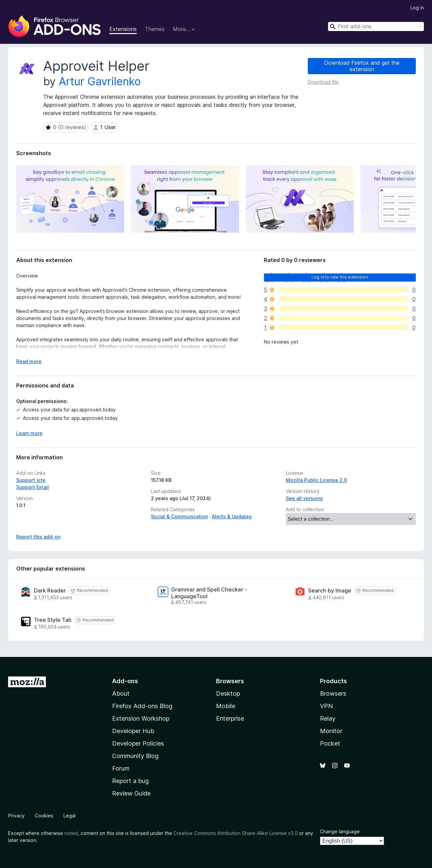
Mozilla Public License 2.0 (316, 480)
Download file (323, 82)
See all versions (304, 498)
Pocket (330, 743)
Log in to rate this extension (340, 277)
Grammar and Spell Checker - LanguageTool (209, 593)
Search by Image (330, 591)
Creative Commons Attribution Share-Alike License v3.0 (236, 833)
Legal (70, 816)
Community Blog (135, 756)
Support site (31, 480)
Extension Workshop (141, 718)
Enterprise (230, 718)
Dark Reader (50, 591)
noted (71, 833)
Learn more (29, 433)
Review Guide (131, 793)
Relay (328, 718)
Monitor (331, 731)
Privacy (16, 816)
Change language (340, 831)
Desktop (228, 693)
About (121, 693)
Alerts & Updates (232, 516)
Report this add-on (38, 537)
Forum (121, 768)
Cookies (44, 816)
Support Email (33, 487)
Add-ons (125, 681)
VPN (326, 706)
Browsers (333, 693)
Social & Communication (179, 516)
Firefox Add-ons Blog (142, 706)
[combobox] (376, 26)
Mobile (226, 706)
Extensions (123, 29)
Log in (417, 8)
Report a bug (130, 781)
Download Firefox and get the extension (362, 66)
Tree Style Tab (53, 620)
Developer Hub (133, 731)
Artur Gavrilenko (100, 81)
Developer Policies (138, 743)
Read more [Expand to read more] (29, 361)
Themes (155, 29)
